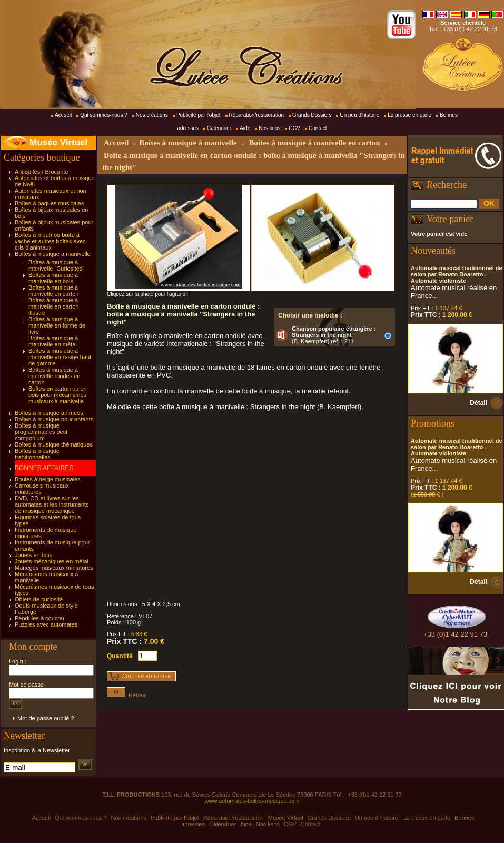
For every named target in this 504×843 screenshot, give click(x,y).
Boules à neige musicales (48, 479)
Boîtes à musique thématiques (54, 444)
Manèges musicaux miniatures (54, 568)
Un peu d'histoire (359, 115)
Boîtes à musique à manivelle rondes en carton (54, 376)
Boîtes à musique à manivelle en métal (53, 341)
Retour (126, 695)
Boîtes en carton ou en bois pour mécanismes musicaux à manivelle (58, 395)
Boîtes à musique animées (49, 413)
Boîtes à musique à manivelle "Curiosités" (56, 265)
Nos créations (152, 115)
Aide (245, 128)
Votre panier (450, 219)
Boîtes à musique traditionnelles (37, 454)
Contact (318, 128)
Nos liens (269, 128)
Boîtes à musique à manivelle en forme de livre (57, 325)
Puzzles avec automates (46, 624)
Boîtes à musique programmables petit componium (41, 432)
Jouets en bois (33, 555)
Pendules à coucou (39, 618)
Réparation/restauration (257, 115)
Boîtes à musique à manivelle (53, 254)
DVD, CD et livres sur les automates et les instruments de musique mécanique (52, 504)
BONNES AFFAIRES (44, 468)
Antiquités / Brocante (42, 172)
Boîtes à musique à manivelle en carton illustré (53, 306)
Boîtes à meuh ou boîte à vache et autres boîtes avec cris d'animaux (50, 241)
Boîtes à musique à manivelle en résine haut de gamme (60, 357)
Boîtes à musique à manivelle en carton (53, 291)
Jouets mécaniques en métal (52, 561)
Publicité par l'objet (199, 115)
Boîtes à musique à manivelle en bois (53, 278)
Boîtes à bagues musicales (49, 203)
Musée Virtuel (58, 142)
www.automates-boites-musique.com (252, 801)
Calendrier (219, 128)
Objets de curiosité (39, 599)
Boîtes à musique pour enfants (54, 419)
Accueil (63, 115)
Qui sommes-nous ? (103, 115)
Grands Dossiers (312, 115)
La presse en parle (409, 115)
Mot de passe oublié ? (46, 718)
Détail (478, 403)
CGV (294, 128)
